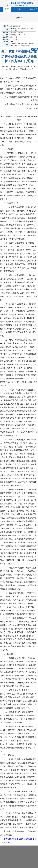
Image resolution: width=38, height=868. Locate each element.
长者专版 (35, 49)
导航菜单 (20, 18)
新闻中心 (20, 9)
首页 (7, 9)
